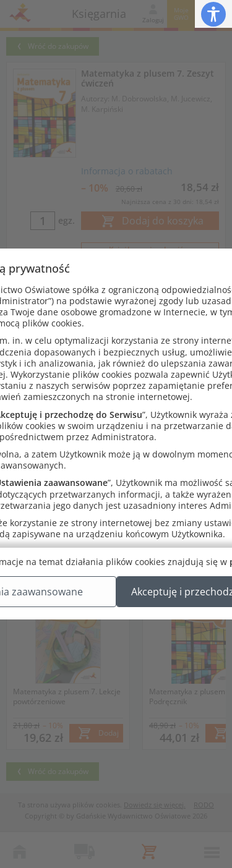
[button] (213, 14)
